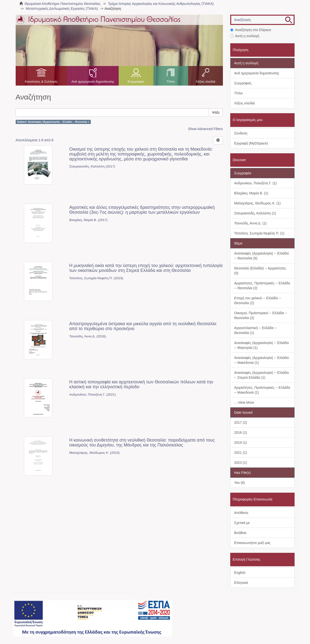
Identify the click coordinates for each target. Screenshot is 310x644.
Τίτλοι (171, 82)
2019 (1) (241, 443)
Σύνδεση (241, 133)
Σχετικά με (242, 523)
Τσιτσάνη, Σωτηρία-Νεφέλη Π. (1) (259, 233)
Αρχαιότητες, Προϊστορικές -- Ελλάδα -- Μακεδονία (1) (262, 390)
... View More (244, 402)
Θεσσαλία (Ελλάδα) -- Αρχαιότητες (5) (260, 271)
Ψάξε (216, 112)
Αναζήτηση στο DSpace (251, 30)
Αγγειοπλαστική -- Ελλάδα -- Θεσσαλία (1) (255, 330)
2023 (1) (241, 463)
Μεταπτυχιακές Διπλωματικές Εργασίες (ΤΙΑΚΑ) (62, 9)
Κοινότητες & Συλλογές (41, 82)
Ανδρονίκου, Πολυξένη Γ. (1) (255, 183)
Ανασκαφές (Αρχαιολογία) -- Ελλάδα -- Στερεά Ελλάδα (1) (261, 375)
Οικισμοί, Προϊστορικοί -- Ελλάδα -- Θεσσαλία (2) (261, 315)
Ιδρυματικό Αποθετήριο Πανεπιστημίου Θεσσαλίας (63, 4)
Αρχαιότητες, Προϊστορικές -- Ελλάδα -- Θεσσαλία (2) (262, 286)
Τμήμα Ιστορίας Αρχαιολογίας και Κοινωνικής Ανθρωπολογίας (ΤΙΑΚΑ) (161, 4)
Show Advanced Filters (206, 129)
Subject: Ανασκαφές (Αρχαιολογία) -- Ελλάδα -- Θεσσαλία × (53, 122)
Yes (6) (240, 483)
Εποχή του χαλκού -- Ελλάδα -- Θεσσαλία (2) (258, 300)
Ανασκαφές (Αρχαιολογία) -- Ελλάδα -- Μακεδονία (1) (261, 360)
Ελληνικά (241, 583)
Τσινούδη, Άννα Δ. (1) (250, 223)
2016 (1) (241, 433)
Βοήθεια (240, 533)
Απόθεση (241, 513)
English (240, 573)
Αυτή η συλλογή (245, 36)
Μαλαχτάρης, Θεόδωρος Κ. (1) (257, 203)
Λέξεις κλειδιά (206, 82)
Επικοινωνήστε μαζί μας (252, 543)
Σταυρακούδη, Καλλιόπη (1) (255, 213)
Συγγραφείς (136, 82)
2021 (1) (241, 453)
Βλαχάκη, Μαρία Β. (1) (251, 193)
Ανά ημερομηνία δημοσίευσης (93, 82)
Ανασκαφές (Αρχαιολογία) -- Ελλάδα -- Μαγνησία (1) (261, 345)
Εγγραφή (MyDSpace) (251, 143)
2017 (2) (241, 422)
